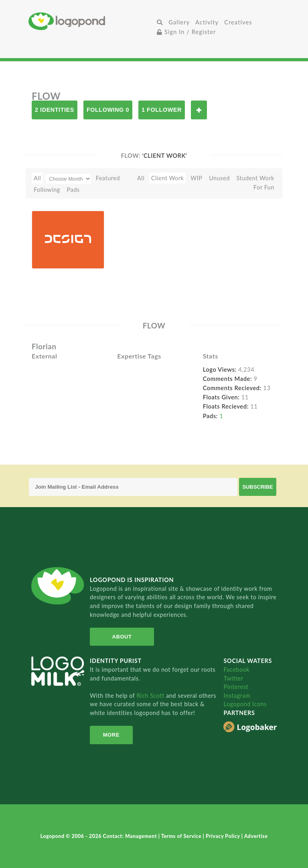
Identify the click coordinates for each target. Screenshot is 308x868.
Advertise (256, 836)
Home (91, 21)
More (111, 735)
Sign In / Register (186, 32)
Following (47, 190)
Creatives (238, 22)
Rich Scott (151, 696)
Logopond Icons (245, 704)
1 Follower (162, 110)
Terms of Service (182, 836)
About (122, 637)
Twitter (233, 678)
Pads (73, 190)
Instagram (237, 696)
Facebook (236, 670)
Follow (199, 110)
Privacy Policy (224, 836)
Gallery (179, 22)
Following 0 (108, 110)
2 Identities (55, 110)
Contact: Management (131, 836)
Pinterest (236, 687)
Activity (207, 22)
